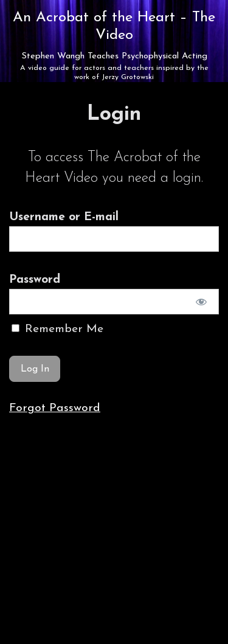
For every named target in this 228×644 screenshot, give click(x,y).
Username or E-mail (64, 217)
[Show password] (202, 302)
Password (35, 280)
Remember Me (57, 329)
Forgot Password (55, 408)
